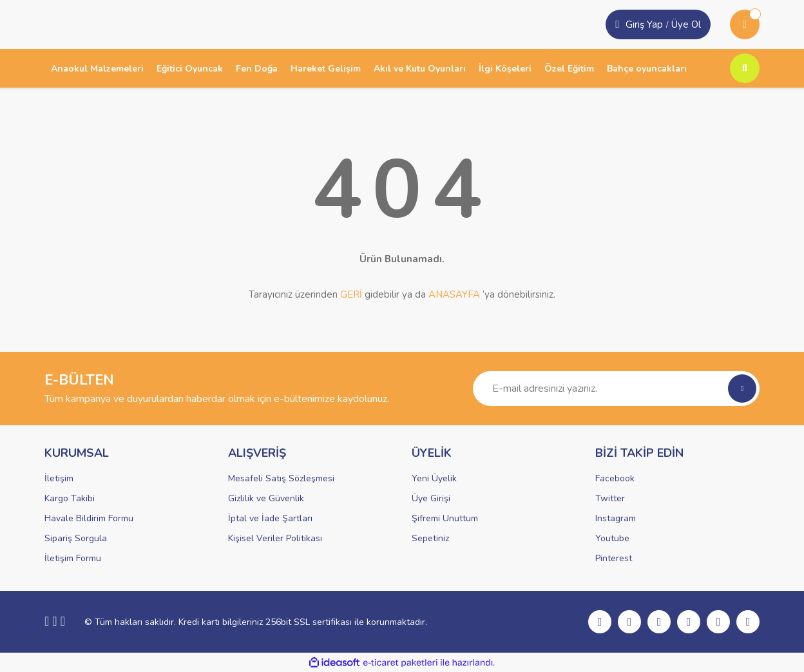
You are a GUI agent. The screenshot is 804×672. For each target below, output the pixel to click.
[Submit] (742, 389)
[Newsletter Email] (616, 389)
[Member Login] (617, 24)
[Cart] (745, 24)
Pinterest (614, 558)
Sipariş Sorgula (76, 538)
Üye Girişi (431, 498)
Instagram (616, 518)
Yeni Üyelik (434, 478)
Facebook (615, 478)
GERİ (351, 294)
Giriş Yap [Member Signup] (644, 24)
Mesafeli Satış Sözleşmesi (281, 478)
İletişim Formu (73, 558)
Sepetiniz (430, 538)
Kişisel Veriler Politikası (275, 538)
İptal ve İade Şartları (270, 518)
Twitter (610, 498)
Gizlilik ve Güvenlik (266, 498)
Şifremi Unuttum (445, 518)
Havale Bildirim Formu (89, 518)
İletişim (59, 478)
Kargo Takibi (70, 498)
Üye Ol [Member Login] (686, 24)
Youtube (612, 538)
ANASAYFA (454, 294)
